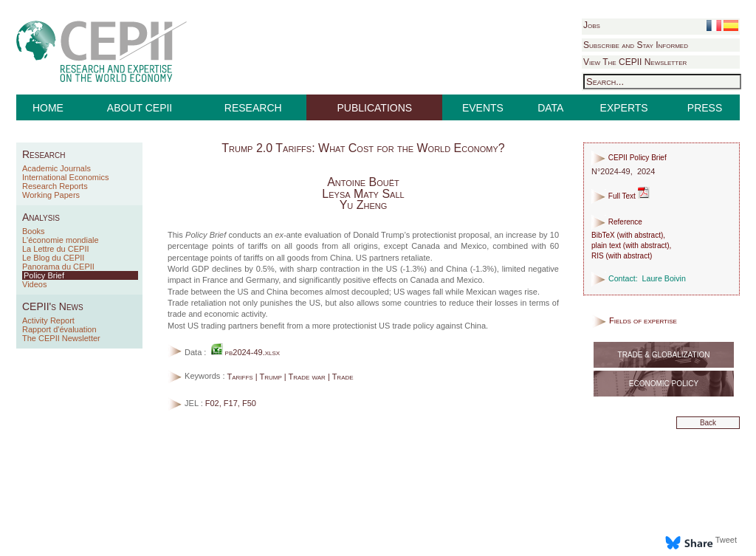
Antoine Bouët (363, 182)
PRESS (705, 108)
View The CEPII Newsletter (635, 62)
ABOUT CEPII (140, 108)
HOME (48, 108)
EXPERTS (624, 108)
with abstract (640, 235)
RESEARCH (253, 108)
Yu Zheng (364, 205)
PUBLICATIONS (375, 108)
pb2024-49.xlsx (246, 352)
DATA (550, 108)
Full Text (621, 196)
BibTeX (603, 235)
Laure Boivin (664, 278)
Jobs (592, 25)
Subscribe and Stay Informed (636, 45)
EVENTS (483, 108)
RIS (598, 256)
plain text (606, 246)
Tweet (726, 540)
